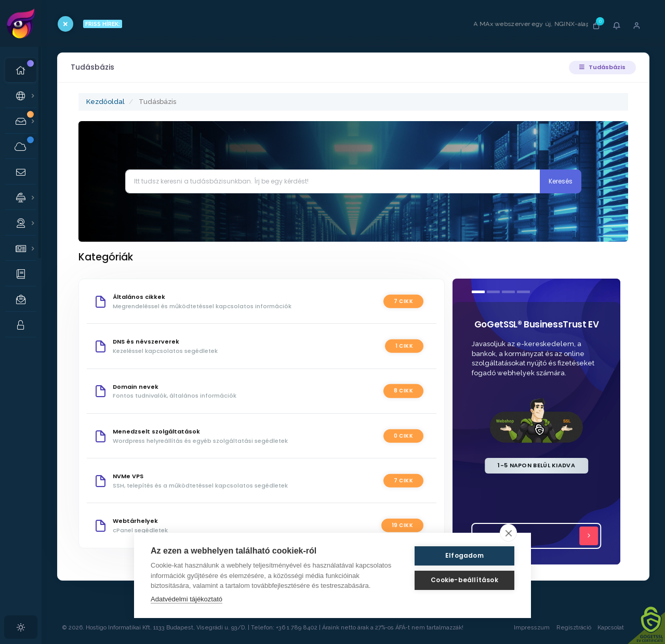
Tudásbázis (602, 67)
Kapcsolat (621, 628)
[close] (508, 533)
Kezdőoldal (105, 102)
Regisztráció (574, 628)
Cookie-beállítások (464, 580)
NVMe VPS (128, 476)
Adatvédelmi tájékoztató (187, 599)
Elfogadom (464, 555)
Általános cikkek (139, 297)
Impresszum (532, 628)
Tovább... (540, 536)
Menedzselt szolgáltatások (156, 431)
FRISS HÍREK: (103, 24)
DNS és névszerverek (146, 341)
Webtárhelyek (135, 521)
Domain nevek (136, 387)
